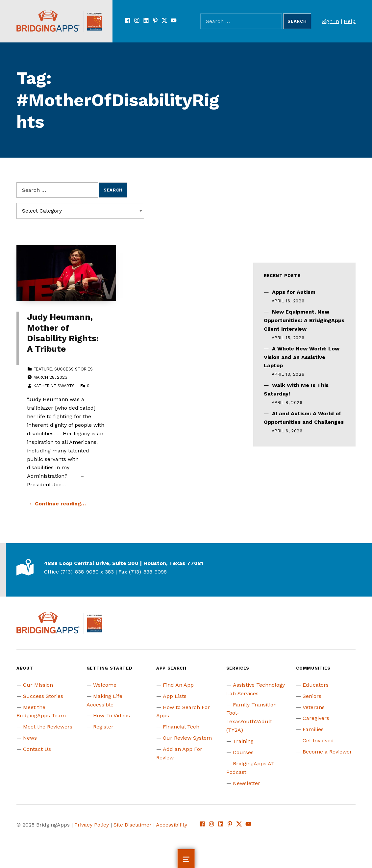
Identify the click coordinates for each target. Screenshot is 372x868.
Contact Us (37, 749)
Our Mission (38, 685)
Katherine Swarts (54, 386)
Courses (243, 752)
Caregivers (316, 718)
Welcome (105, 685)
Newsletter (247, 783)
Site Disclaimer (133, 825)
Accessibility (172, 825)
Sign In (330, 21)
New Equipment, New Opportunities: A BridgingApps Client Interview (304, 320)
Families (313, 729)
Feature (43, 369)
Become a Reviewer (327, 752)
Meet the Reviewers (48, 727)
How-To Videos (112, 715)
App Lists (175, 696)
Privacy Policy (92, 825)
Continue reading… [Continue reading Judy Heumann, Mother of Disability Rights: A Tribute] (60, 504)
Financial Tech (181, 727)
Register (103, 727)
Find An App (178, 685)
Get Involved (318, 740)
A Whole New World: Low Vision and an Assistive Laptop (302, 357)
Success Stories (74, 369)
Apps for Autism (294, 292)
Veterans (314, 707)
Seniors (312, 696)
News (30, 738)
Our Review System (187, 738)
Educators (316, 685)
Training (243, 741)
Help (350, 21)
